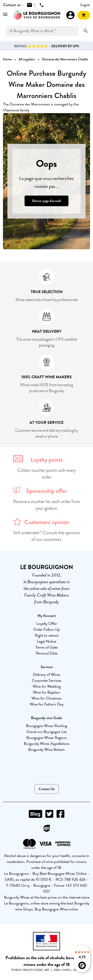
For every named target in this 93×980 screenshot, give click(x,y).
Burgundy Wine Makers (46, 750)
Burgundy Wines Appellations (47, 744)
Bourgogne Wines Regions (47, 738)
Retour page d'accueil (46, 201)
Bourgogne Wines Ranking (46, 726)
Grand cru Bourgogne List (47, 732)
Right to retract (47, 635)
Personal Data (47, 653)
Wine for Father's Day (47, 704)
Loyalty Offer (47, 624)
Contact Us (47, 789)
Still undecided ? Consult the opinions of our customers (46, 536)
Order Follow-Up (47, 629)
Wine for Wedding (47, 686)
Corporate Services (46, 680)
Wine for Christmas (46, 698)
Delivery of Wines (47, 675)
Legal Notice (47, 641)
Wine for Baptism (46, 692)
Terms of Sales (47, 647)
